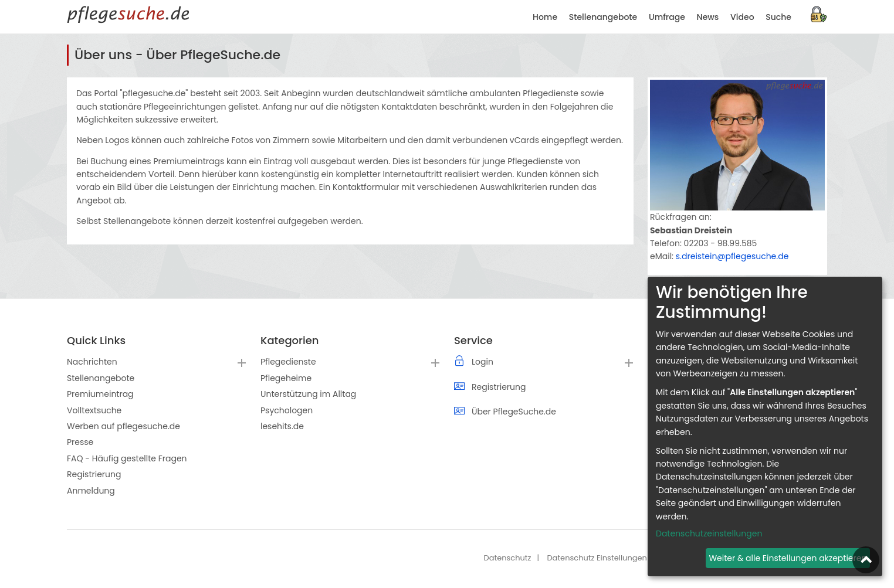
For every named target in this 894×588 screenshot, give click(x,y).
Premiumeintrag (100, 394)
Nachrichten (92, 362)
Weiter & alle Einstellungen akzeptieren (788, 558)
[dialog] (765, 426)
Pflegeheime (286, 378)
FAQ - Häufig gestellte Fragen (127, 458)
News (708, 17)
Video (742, 17)
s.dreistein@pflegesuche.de (732, 256)
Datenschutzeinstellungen (709, 533)
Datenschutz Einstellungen (597, 558)
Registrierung (94, 474)
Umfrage (667, 17)
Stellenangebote (603, 17)
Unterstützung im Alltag (308, 394)
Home (545, 17)
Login (482, 362)
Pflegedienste (288, 362)
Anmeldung (91, 491)
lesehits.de (282, 426)
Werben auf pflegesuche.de (123, 426)
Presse (80, 442)
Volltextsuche (94, 410)
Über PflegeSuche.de (514, 412)
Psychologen (287, 410)
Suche (778, 17)
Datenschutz (507, 558)
